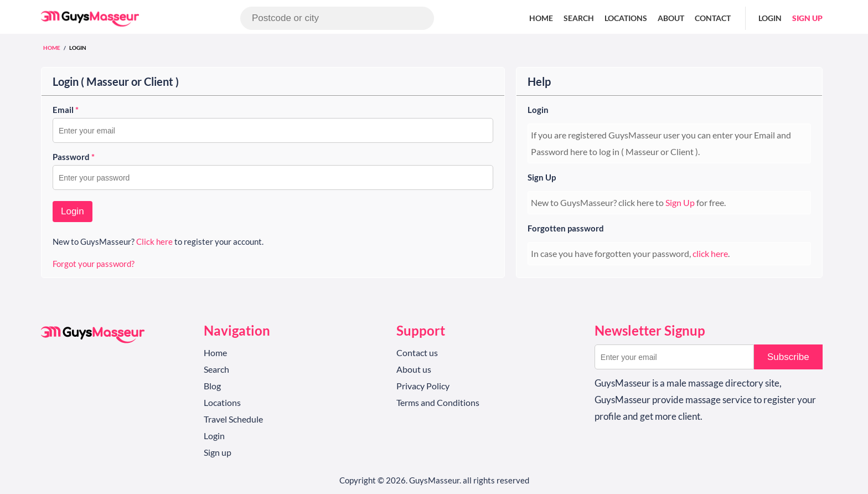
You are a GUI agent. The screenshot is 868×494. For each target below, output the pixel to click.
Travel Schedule (233, 419)
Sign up (807, 18)
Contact (713, 18)
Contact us (417, 353)
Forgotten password (566, 228)
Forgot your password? (94, 264)
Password (74, 157)
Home (541, 18)
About (671, 18)
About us (414, 369)
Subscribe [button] (788, 357)
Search (579, 18)
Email (66, 110)
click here (710, 253)
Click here (154, 241)
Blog (212, 386)
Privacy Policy (423, 386)
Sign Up (542, 177)
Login (770, 18)
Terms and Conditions (438, 402)
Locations (626, 18)
